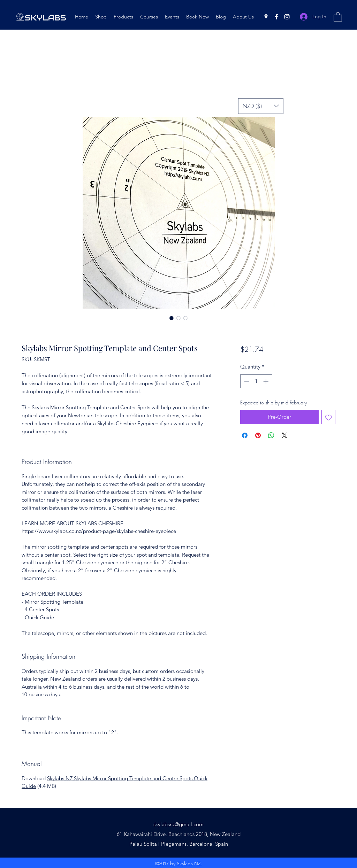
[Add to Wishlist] (329, 417)
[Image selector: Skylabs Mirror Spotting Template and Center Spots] (172, 318)
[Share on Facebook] (245, 435)
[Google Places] (266, 17)
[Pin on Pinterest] (258, 435)
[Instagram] (287, 17)
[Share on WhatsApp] (271, 435)
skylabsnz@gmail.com (178, 824)
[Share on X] (284, 435)
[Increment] (267, 381)
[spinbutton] (256, 381)
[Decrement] (246, 381)
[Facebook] (276, 17)
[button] (338, 17)
